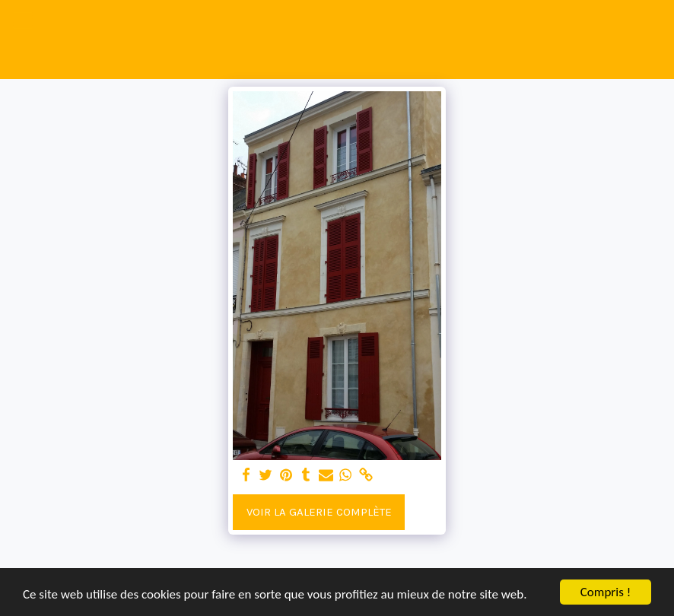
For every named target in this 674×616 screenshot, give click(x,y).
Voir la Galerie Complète (319, 512)
